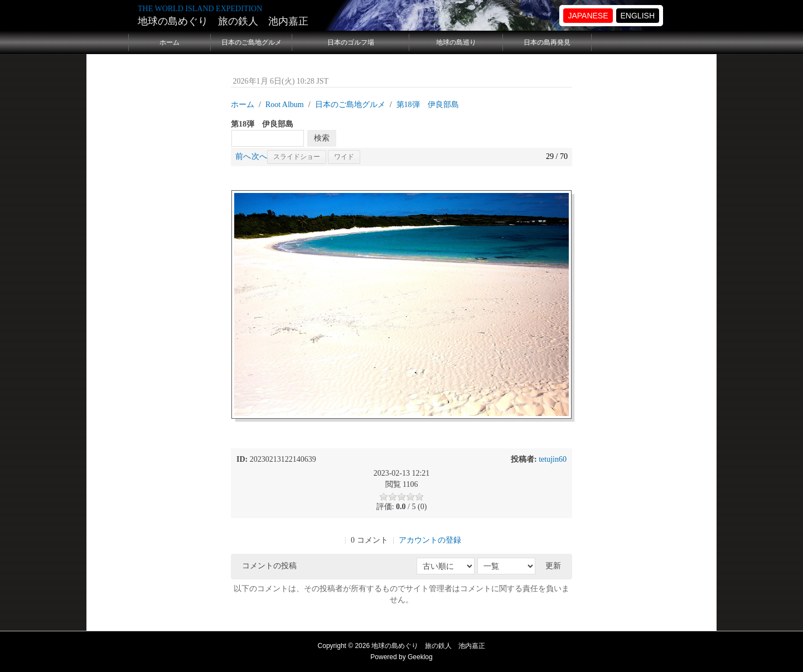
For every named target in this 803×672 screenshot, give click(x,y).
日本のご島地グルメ (251, 42)
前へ (243, 156)
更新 (553, 566)
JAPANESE (588, 16)
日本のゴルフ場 (351, 42)
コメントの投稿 (269, 566)
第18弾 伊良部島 (428, 105)
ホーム (170, 42)
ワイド (344, 157)
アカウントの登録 (430, 540)
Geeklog (420, 657)
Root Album (285, 105)
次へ (259, 156)
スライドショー (297, 157)
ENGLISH (638, 16)
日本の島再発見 (547, 42)
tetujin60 (553, 459)
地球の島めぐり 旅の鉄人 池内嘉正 (223, 21)
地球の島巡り (456, 42)
